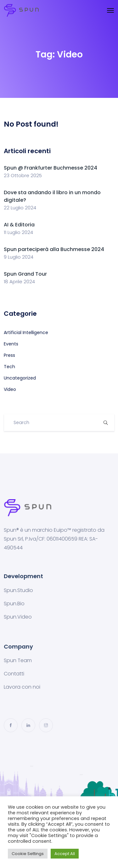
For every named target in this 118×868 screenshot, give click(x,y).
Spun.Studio (18, 590)
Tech (9, 367)
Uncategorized (20, 378)
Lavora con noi (22, 687)
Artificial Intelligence (26, 332)
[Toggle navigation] (110, 10)
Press (9, 355)
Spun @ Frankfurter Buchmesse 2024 (51, 168)
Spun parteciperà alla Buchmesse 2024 (54, 249)
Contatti (14, 674)
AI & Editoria (19, 225)
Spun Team (18, 660)
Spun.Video (18, 617)
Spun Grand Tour (25, 274)
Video (10, 389)
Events (11, 344)
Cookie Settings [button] (28, 854)
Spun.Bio (14, 604)
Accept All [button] (65, 854)
